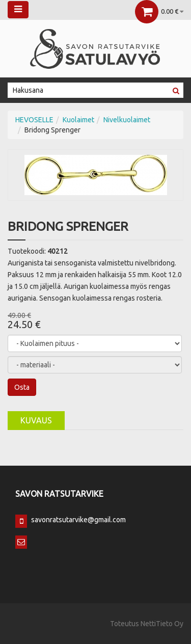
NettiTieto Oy (162, 624)
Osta (22, 387)
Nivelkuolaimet (127, 120)
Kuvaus (36, 420)
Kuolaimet (78, 120)
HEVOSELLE (34, 120)
